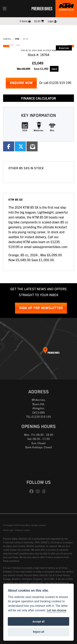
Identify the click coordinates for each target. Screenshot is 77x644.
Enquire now (21, 83)
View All (7, 39)
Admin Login (8, 530)
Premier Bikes (42, 8)
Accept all (38, 622)
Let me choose (57, 610)
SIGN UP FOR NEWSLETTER (41, 308)
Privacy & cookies (22, 530)
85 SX (26, 39)
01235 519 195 (60, 83)
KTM (17, 39)
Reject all (38, 632)
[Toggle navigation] (5, 9)
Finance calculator (39, 98)
